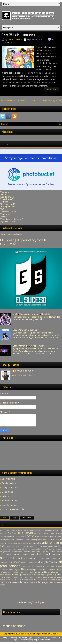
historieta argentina (25, 558)
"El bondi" (4, 216)
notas (2, 575)
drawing (50, 546)
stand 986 (33, 580)
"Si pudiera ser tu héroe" (11, 219)
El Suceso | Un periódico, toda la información (23, 242)
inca (60, 558)
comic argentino (49, 537)
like (28, 570)
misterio (11, 572)
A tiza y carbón (28, 530)
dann (3, 546)
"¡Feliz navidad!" (8, 204)
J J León (30, 562)
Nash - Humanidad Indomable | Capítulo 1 (32, 314)
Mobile (17, 572)
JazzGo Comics (9, 505)
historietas (40, 558)
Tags (14, 518)
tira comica (5, 582)
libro (24, 569)
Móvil (27, 572)
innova (17, 562)
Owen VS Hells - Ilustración (18, 35)
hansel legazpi (21, 554)
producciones (5, 577)
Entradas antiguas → (51, 100)
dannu (9, 546)
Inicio (34, 100)
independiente (6, 562)
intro (23, 562)
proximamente (16, 577)
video (21, 582)
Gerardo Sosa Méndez (33, 552)
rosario (9, 580)
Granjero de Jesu (10, 488)
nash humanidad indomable (42, 572)
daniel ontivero (51, 543)
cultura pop (27, 543)
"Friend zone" (6, 199)
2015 (8, 530)
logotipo (33, 570)
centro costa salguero (47, 533)
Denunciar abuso (13, 626)
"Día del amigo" (7, 197)
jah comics (51, 562)
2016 (13, 530)
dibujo (26, 546)
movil (22, 572)
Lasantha (47, 638)
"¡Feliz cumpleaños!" (9, 211)
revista (3, 580)
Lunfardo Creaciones (46, 570)
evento (16, 549)
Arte (10, 533)
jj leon (24, 566)
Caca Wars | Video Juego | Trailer (28, 346)
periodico (51, 575)
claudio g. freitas (13, 537)
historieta (7, 558)
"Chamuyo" (5, 214)
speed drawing (22, 580)
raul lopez (34, 577)
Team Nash (42, 580)
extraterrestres (25, 549)
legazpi (18, 570)
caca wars (28, 533)
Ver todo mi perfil (22, 375)
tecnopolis (52, 580)
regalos (51, 577)
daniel (36, 543)
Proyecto (26, 577)
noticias (8, 575)
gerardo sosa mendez (13, 552)
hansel (8, 554)
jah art (41, 562)
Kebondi (6, 496)
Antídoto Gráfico (10, 501)
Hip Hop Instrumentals (40, 640)
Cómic (38, 537)
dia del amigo (17, 546)
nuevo (29, 575)
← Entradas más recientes (13, 100)
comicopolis (16, 540)
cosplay (3, 543)
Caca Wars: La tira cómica (25, 330)
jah (36, 562)
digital (43, 546)
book (20, 533)
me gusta (4, 572)
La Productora (9, 479)
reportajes (58, 577)
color (23, 537)
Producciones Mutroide (13, 509)
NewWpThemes (18, 638)
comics (25, 540)
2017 (18, 531)
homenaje (54, 558)
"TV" (2, 209)
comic (30, 536)
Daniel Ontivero (15, 39)
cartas (36, 533)
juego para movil (42, 566)
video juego (42, 582)
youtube (52, 582)
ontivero (36, 575)
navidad (59, 572)
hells (33, 554)
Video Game (30, 582)
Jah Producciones (29, 634)
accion (38, 530)
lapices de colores (7, 570)
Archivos (27, 518)
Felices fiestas (52, 549)
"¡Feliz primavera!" (8, 207)
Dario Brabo (8, 492)
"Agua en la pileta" (9, 221)
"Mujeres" (5, 202)
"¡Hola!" (4, 194)
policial (59, 575)
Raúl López (43, 577)
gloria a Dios (49, 552)
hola (47, 558)
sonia (14, 580)
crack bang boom (15, 543)
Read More (51, 90)
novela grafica (19, 575)
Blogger (41, 602)
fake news (42, 549)
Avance (15, 533)
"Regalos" (5, 192)
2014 (2, 530)
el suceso (9, 549)
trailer (14, 582)
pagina (44, 575)
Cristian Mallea (9, 483)
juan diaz (31, 566)
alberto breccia (48, 531)
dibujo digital (35, 546)
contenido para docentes (38, 540)
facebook (34, 549)
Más (4, 518)
